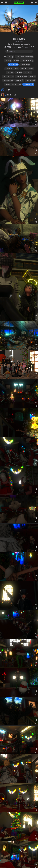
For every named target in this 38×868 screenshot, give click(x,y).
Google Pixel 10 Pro (12, 84)
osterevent (7, 80)
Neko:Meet (28, 84)
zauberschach (27, 61)
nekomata (24, 65)
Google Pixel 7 (26, 68)
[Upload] (32, 3)
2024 (7, 61)
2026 (9, 72)
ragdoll (27, 72)
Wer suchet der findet (24, 57)
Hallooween (7, 76)
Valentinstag (21, 76)
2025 (10, 57)
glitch (18, 72)
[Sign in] (36, 3)
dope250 (19, 39)
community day (11, 68)
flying (32, 76)
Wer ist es (30, 80)
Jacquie (19, 80)
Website (19, 42)
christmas (13, 65)
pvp (16, 61)
